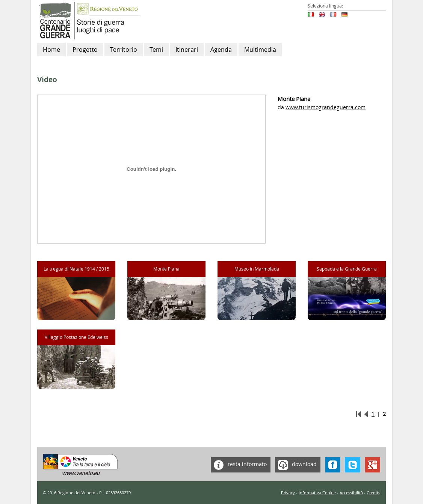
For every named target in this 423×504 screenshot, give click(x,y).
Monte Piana (166, 269)
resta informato (239, 465)
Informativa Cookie (317, 493)
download (296, 465)
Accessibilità (351, 493)
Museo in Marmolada (257, 269)
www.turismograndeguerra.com (326, 107)
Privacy (288, 493)
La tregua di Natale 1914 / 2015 (76, 269)
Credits (373, 493)
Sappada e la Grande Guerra (347, 269)
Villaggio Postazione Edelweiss (76, 337)
